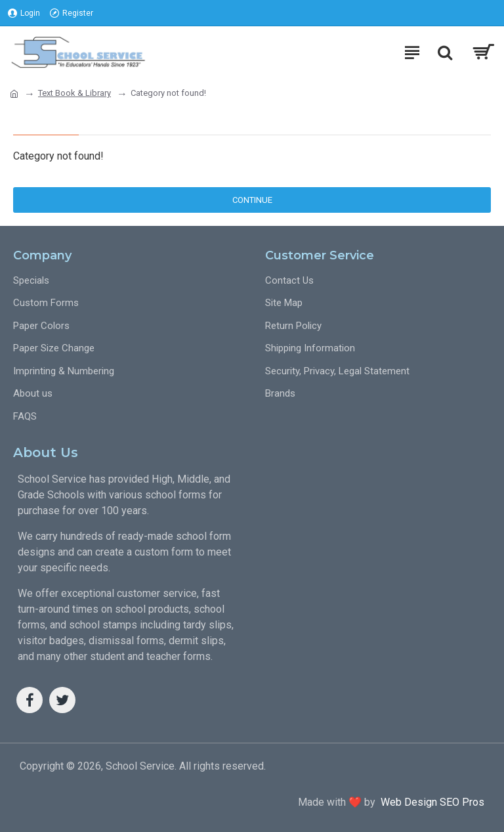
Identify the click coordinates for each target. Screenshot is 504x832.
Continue (252, 200)
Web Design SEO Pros (430, 802)
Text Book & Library (74, 93)
